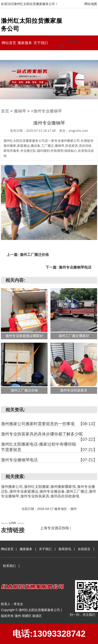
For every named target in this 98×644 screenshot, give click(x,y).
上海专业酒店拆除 (55, 528)
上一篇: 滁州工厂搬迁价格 (28, 255)
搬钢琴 (20, 111)
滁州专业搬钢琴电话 (49, 460)
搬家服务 (25, 43)
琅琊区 (27, 616)
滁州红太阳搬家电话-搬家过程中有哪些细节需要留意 (49, 447)
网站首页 (9, 43)
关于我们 (41, 43)
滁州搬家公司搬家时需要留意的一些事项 (49, 424)
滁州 (18, 616)
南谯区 (37, 616)
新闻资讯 (9, 55)
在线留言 (25, 55)
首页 (5, 111)
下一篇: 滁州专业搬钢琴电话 (68, 267)
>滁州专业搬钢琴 (46, 111)
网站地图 (91, 4)
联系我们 (41, 55)
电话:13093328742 (49, 634)
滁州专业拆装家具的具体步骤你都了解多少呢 (49, 434)
